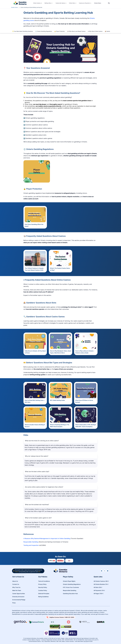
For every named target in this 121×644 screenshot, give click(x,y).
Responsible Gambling (31, 542)
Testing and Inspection (31, 545)
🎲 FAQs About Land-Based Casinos (76, 31)
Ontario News (98, 3)
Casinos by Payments (84, 3)
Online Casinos (37, 3)
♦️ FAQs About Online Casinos (95, 31)
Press (14, 603)
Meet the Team (17, 590)
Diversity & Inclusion (18, 597)
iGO (39, 572)
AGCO (17, 572)
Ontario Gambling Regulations (72, 584)
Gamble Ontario (14, 7)
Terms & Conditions (44, 581)
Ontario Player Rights (69, 581)
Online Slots (72, 3)
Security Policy (43, 587)
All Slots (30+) (98, 587)
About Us (15, 581)
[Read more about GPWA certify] (55, 627)
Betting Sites (48, 3)
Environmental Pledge (19, 600)
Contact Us (16, 584)
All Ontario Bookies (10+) (101, 584)
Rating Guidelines (43, 597)
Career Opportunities (19, 594)
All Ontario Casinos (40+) (101, 581)
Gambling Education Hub (70, 594)
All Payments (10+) (99, 590)
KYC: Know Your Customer (71, 587)
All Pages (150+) (99, 594)
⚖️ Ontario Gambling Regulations (44, 31)
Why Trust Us (16, 587)
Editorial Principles (44, 594)
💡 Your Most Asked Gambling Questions (23, 31)
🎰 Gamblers (108, 31)
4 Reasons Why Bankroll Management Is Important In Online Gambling (47, 538)
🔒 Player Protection (60, 31)
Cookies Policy (43, 590)
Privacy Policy (42, 584)
